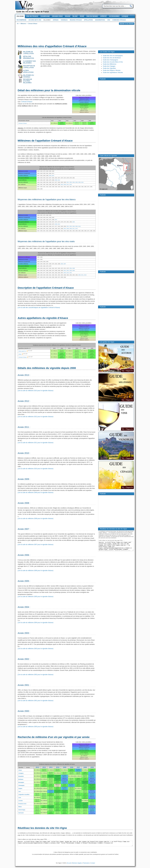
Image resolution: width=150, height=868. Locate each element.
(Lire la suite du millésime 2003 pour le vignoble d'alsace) (36, 649)
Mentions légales (77, 863)
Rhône (20, 807)
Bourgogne (21, 782)
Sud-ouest (21, 813)
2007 (53, 176)
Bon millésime (37, 770)
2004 (73, 182)
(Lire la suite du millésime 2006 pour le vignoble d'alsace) (36, 571)
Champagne (21, 785)
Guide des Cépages (109, 66)
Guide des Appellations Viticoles (113, 73)
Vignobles (64, 20)
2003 (71, 182)
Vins (109, 20)
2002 (62, 185)
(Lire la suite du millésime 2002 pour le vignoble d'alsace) (36, 675)
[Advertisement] (75, 35)
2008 (56, 180)
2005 (76, 182)
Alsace (20, 354)
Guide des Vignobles (109, 68)
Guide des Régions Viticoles (112, 70)
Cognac (20, 788)
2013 (71, 185)
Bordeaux (21, 779)
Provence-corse (22, 804)
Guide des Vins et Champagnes (113, 56)
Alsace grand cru (22, 351)
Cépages (56, 20)
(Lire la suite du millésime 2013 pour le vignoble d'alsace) (36, 391)
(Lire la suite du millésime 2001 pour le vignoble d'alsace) (36, 701)
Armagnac (21, 773)
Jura (20, 791)
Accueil (69, 863)
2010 (82, 182)
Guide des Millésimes (110, 64)
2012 (59, 180)
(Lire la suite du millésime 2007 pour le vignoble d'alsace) (36, 545)
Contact (93, 863)
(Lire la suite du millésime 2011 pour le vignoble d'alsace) (36, 443)
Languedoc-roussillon (24, 795)
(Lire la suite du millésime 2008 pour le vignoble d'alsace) (36, 519)
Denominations (100, 20)
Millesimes (47, 20)
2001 (68, 182)
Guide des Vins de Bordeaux (112, 58)
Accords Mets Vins (35, 20)
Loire (20, 798)
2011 (68, 185)
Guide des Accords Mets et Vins (113, 62)
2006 (65, 185)
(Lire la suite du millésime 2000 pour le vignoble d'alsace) (36, 727)
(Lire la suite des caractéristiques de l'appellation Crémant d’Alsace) (39, 308)
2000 (50, 176)
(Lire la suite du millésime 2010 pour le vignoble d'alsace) (36, 469)
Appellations (88, 20)
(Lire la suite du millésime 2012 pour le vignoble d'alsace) (36, 417)
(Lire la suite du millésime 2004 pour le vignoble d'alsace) (36, 623)
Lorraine (21, 801)
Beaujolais (21, 776)
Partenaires (86, 863)
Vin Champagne (21, 20)
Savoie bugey (22, 810)
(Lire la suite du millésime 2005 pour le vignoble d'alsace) (36, 597)
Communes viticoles (119, 20)
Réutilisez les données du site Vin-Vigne (42, 828)
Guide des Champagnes (110, 60)
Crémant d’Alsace (27, 102)
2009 (79, 182)
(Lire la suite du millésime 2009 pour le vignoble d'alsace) (36, 493)
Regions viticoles (76, 20)
